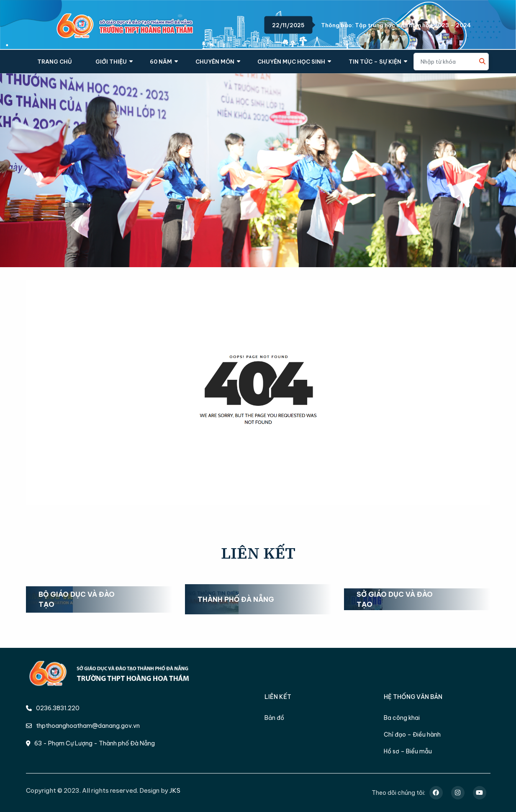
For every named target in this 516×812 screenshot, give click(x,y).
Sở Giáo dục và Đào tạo (395, 599)
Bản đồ (274, 718)
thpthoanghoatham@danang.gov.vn (83, 726)
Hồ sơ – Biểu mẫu (408, 751)
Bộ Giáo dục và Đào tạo (77, 599)
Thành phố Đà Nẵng (236, 599)
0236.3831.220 (53, 708)
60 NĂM (161, 62)
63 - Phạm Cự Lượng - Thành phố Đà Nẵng (91, 743)
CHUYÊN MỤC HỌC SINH (291, 62)
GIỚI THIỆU (111, 62)
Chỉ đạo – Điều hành (412, 735)
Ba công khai (402, 718)
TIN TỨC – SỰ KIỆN (375, 62)
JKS (175, 790)
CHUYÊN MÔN (215, 62)
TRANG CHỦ (55, 62)
